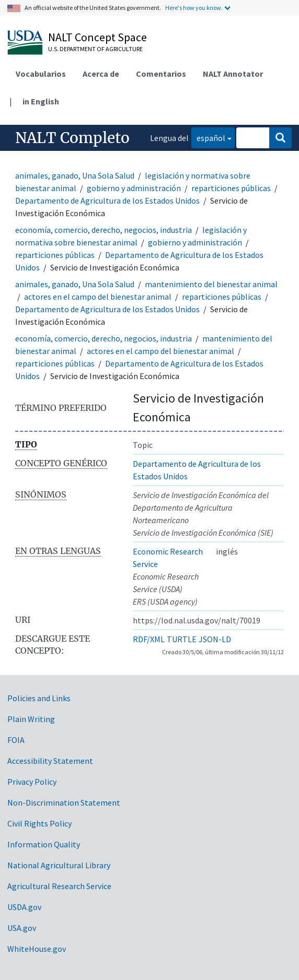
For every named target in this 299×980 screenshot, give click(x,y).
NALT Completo (72, 138)
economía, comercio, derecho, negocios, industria (103, 230)
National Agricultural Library (59, 865)
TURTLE (182, 639)
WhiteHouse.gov (37, 949)
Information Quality (44, 844)
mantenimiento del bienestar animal (211, 284)
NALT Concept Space (97, 37)
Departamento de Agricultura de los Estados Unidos (107, 200)
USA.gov (22, 928)
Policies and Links (39, 698)
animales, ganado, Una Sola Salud (75, 175)
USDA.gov (24, 907)
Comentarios (161, 74)
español (208, 137)
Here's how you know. (194, 8)
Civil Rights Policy (39, 823)
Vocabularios (41, 74)
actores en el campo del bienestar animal (98, 297)
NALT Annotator (233, 74)
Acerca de (101, 74)
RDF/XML (149, 639)
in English (41, 101)
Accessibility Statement (50, 761)
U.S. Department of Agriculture (95, 49)
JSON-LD (215, 639)
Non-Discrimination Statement (64, 802)
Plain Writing (31, 719)
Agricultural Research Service (59, 886)
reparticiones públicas (231, 188)
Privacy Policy (32, 782)
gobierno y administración (134, 188)
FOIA (16, 740)
